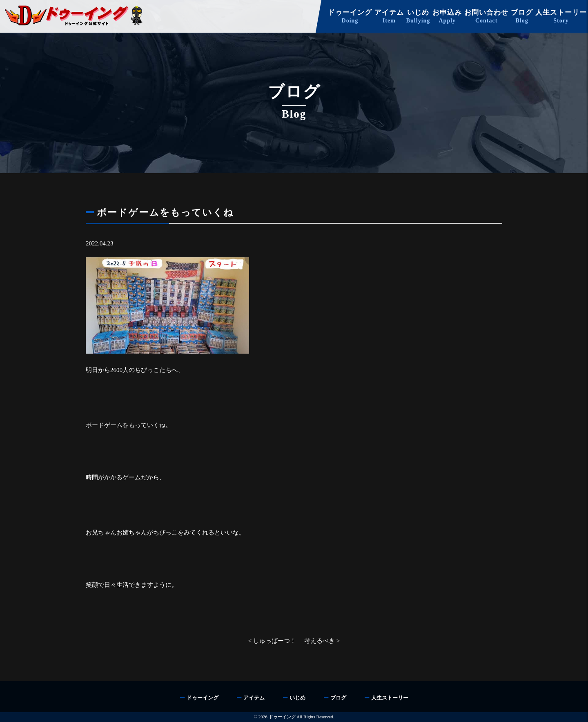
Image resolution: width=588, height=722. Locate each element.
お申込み (447, 17)
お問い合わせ (486, 17)
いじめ (418, 17)
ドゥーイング (350, 17)
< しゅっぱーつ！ (272, 641)
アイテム (389, 17)
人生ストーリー (561, 17)
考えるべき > (322, 641)
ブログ (522, 17)
